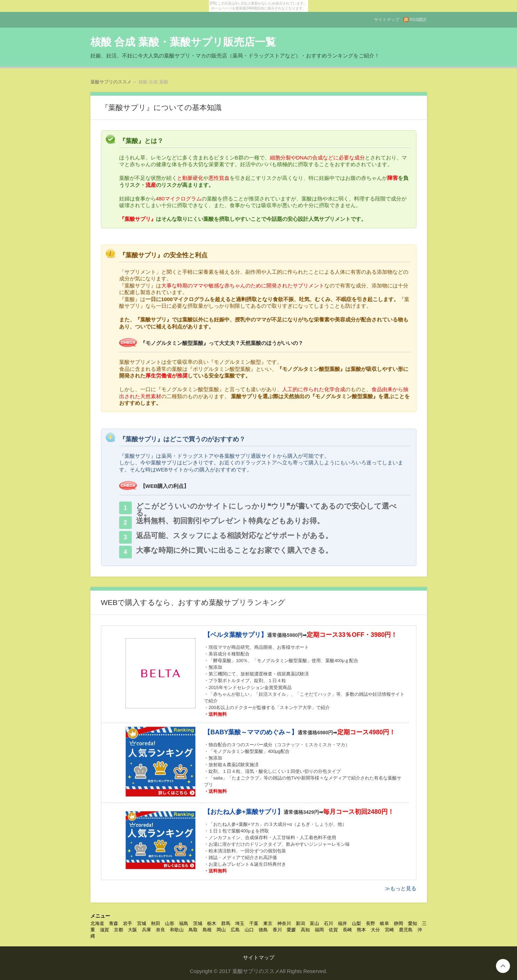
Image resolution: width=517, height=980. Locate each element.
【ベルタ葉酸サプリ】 (236, 635)
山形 (170, 923)
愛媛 (291, 930)
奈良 (161, 930)
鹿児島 (406, 930)
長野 (370, 923)
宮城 (142, 923)
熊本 (361, 930)
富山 (314, 923)
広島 (235, 930)
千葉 (254, 923)
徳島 (263, 930)
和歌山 (177, 930)
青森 (114, 923)
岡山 (221, 930)
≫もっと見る (401, 888)
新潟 (300, 923)
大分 (375, 930)
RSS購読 (418, 20)
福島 (184, 923)
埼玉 (240, 923)
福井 (342, 923)
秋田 (156, 923)
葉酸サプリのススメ (111, 82)
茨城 (198, 923)
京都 (118, 930)
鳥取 (193, 930)
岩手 (128, 923)
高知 (305, 930)
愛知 (413, 923)
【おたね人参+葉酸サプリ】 (244, 812)
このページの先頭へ (503, 966)
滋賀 (104, 930)
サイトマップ (387, 20)
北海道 (97, 923)
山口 (249, 930)
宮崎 (389, 930)
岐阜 (385, 923)
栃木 (212, 923)
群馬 (226, 923)
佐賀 (333, 930)
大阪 (132, 930)
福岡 (319, 930)
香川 (277, 930)
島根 (207, 930)
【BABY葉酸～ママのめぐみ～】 (251, 732)
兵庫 (147, 930)
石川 (328, 923)
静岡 (399, 923)
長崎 (347, 930)
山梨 (356, 923)
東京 (268, 923)
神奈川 (284, 923)
